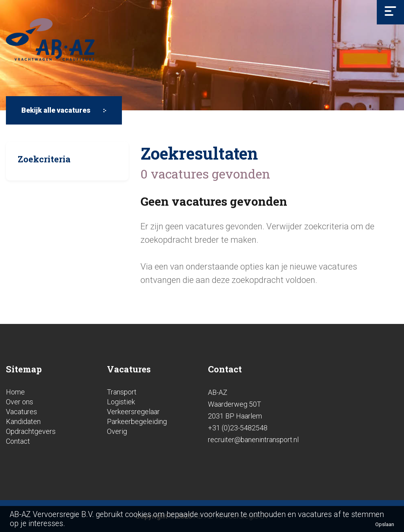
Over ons (20, 402)
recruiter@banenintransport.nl (253, 440)
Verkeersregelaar (133, 412)
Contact (18, 441)
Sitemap (24, 369)
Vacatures (22, 412)
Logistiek (121, 402)
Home (15, 392)
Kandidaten (23, 421)
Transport (122, 392)
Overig (117, 431)
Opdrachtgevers (31, 431)
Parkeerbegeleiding (137, 421)
